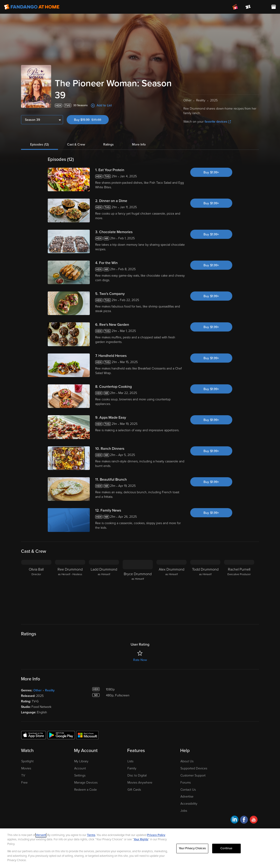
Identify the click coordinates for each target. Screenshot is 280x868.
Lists (130, 761)
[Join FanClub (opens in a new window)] (235, 7)
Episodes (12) (40, 144)
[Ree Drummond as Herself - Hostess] (70, 588)
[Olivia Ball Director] (36, 588)
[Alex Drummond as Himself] (172, 588)
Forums (186, 783)
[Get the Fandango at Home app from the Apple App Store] (34, 735)
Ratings (108, 144)
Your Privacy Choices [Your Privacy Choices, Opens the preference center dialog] (192, 848)
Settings (80, 775)
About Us (187, 761)
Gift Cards (134, 790)
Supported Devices (194, 768)
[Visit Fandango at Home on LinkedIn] (234, 820)
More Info (139, 144)
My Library (81, 761)
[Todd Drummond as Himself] (205, 588)
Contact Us (188, 790)
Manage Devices (86, 783)
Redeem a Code (86, 790)
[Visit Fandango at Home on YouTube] (254, 820)
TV (23, 775)
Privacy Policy (156, 835)
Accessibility (189, 804)
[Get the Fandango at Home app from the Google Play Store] (61, 735)
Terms (91, 835)
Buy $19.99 (91, 120)
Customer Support (193, 775)
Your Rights (141, 839)
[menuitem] (261, 7)
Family (132, 768)
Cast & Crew (76, 144)
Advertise (187, 797)
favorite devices (218, 122)
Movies (26, 768)
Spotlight (27, 761)
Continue (226, 848)
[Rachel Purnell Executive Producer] (239, 588)
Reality (50, 690)
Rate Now (140, 660)
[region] (140, 848)
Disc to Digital (137, 775)
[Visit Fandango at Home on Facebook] (244, 820)
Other (37, 690)
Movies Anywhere (140, 783)
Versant (41, 835)
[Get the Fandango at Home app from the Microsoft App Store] (87, 735)
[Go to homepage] (32, 7)
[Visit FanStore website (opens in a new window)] (274, 7)
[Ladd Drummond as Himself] (104, 588)
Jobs (184, 811)
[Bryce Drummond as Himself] (138, 588)
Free (24, 783)
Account (80, 768)
